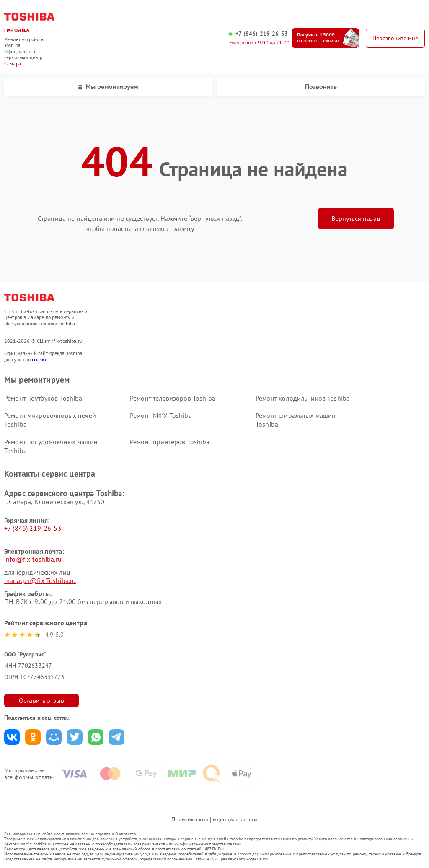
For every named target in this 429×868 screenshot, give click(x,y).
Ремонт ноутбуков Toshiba (43, 398)
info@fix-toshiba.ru (33, 559)
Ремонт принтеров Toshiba (170, 442)
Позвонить (321, 86)
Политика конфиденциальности (214, 819)
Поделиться (12, 737)
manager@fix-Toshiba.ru (40, 580)
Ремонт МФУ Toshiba (161, 415)
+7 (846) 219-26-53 (262, 34)
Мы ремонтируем (108, 86)
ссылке (40, 359)
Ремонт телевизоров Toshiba (173, 398)
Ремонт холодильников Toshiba (303, 398)
